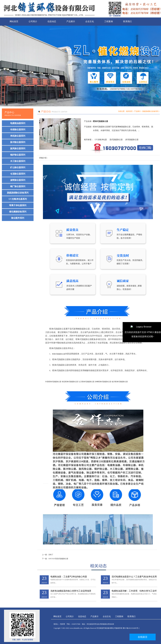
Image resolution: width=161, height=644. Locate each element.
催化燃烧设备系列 (18, 212)
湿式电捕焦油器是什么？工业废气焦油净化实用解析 (134, 577)
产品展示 (71, 21)
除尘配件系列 (18, 218)
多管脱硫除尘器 (132, 140)
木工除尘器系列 (18, 161)
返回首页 (129, 111)
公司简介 (33, 21)
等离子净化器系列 (18, 205)
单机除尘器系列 (18, 136)
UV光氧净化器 (101, 140)
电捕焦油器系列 (18, 123)
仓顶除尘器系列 (18, 174)
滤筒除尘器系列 (18, 180)
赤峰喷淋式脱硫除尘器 (103, 382)
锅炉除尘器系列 (18, 155)
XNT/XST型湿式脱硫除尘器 (58, 559)
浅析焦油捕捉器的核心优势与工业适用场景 (71, 591)
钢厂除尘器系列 (18, 186)
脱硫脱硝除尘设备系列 (18, 193)
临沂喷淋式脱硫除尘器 (120, 382)
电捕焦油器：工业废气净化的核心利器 (69, 577)
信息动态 (52, 21)
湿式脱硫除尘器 (116, 140)
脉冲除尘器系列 (18, 142)
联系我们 (127, 21)
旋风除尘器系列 (18, 148)
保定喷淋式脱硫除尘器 (70, 382)
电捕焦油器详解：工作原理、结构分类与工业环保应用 (134, 591)
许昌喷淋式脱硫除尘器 (53, 382)
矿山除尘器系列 (18, 167)
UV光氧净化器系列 (18, 199)
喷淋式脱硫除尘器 (59, 354)
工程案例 (109, 21)
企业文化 (90, 21)
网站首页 (14, 21)
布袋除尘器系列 (18, 130)
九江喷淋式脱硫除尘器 (86, 382)
